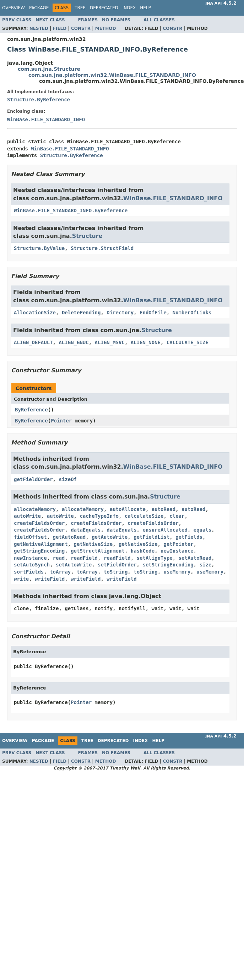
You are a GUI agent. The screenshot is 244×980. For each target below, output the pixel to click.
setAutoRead (195, 558)
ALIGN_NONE (146, 342)
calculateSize (144, 516)
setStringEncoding (168, 565)
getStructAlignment (98, 551)
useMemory (177, 572)
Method (106, 28)
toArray (60, 572)
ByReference (31, 410)
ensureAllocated (165, 530)
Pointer (61, 421)
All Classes (159, 20)
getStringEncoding (39, 551)
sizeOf (68, 479)
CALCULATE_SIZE (188, 342)
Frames (88, 20)
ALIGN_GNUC (74, 342)
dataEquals (86, 530)
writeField (50, 579)
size (206, 565)
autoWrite (27, 516)
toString (116, 572)
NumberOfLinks (192, 313)
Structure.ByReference (39, 100)
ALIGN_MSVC (110, 342)
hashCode (143, 551)
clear (177, 516)
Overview (13, 8)
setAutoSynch (32, 565)
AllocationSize (35, 313)
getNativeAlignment (41, 544)
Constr (81, 28)
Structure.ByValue (39, 248)
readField (84, 558)
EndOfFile (153, 313)
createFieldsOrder (39, 523)
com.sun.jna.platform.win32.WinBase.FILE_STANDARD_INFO (112, 75)
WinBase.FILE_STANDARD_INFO (46, 119)
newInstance (177, 551)
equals (203, 530)
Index (129, 8)
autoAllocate (128, 509)
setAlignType (155, 558)
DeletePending (81, 313)
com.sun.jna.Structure (49, 69)
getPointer (178, 544)
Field (60, 28)
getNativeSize (93, 544)
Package (39, 8)
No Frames (116, 20)
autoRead (164, 509)
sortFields (29, 572)
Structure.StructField (102, 248)
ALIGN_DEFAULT (33, 342)
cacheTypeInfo (99, 516)
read (59, 558)
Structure (87, 236)
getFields (189, 537)
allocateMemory (35, 509)
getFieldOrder (33, 479)
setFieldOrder (117, 565)
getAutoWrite (110, 537)
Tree (80, 8)
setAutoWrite (74, 565)
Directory (120, 313)
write (21, 579)
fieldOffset (30, 537)
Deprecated (104, 8)
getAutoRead (69, 537)
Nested (39, 28)
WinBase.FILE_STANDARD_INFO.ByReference (71, 211)
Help (145, 8)
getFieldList (151, 537)
